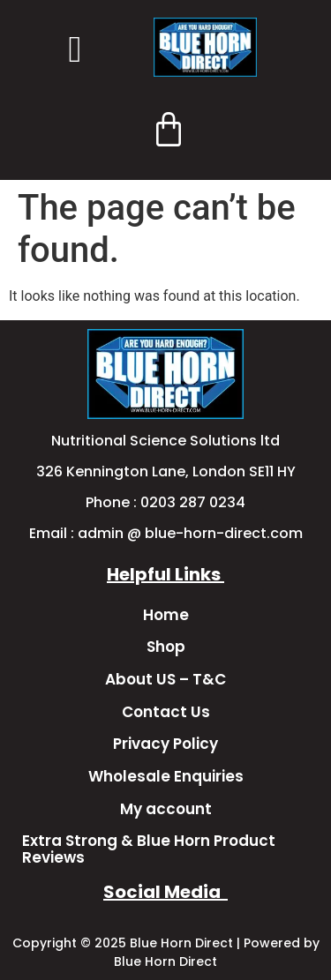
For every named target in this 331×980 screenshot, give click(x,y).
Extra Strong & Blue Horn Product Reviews (149, 849)
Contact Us (166, 712)
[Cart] (169, 129)
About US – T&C (165, 679)
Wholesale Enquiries (166, 776)
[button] (75, 49)
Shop (166, 647)
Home (166, 615)
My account (166, 809)
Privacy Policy (165, 744)
